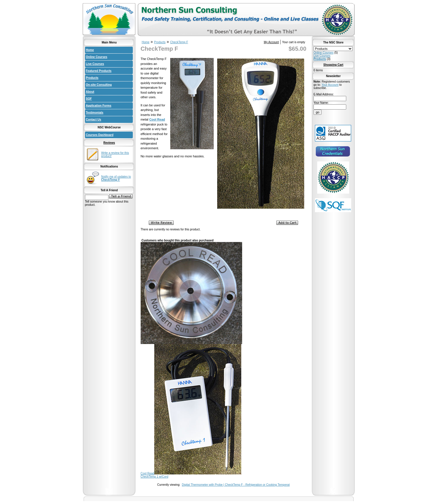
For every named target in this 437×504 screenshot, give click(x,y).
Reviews (109, 143)
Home (90, 50)
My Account (271, 42)
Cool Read (147, 473)
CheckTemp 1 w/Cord (155, 477)
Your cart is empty (294, 42)
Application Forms (99, 106)
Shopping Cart (333, 65)
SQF (89, 99)
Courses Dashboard (100, 135)
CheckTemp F (179, 42)
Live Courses (95, 64)
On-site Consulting (99, 85)
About (90, 92)
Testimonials (95, 113)
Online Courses (97, 57)
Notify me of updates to (116, 178)
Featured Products (99, 71)
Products (92, 78)
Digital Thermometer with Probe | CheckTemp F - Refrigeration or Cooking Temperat (236, 485)
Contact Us (94, 120)
